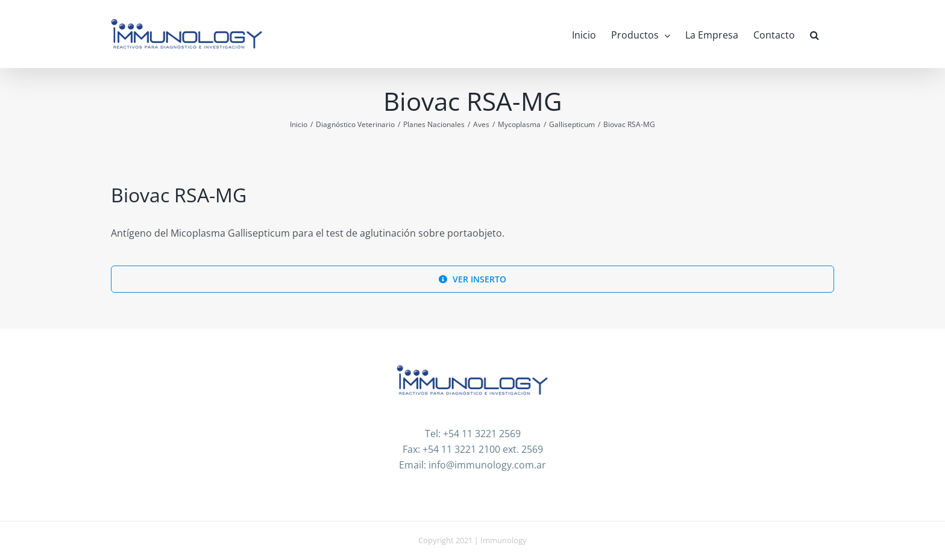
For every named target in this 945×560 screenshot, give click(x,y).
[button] (815, 34)
